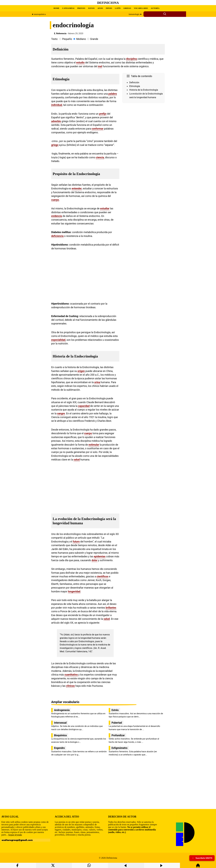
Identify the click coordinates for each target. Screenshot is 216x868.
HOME (56, 8)
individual (57, 105)
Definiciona (108, 3)
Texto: (55, 39)
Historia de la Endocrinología (144, 90)
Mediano (81, 39)
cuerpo (55, 200)
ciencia (100, 157)
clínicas (70, 686)
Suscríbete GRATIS (202, 858)
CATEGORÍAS (68, 8)
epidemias (100, 556)
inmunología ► (135, 14)
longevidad (74, 592)
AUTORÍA (155, 8)
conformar (98, 129)
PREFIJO (81, 8)
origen (81, 371)
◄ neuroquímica (39, 14)
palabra (113, 94)
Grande (94, 39)
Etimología (135, 86)
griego (55, 145)
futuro (76, 542)
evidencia (57, 216)
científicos (103, 576)
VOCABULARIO (141, 8)
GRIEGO (127, 8)
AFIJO (100, 8)
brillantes (111, 608)
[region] (143, 128)
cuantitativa (71, 675)
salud (77, 460)
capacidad (84, 406)
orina (97, 382)
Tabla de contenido (142, 76)
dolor (95, 560)
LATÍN (118, 8)
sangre (61, 414)
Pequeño (67, 39)
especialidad (58, 340)
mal (100, 66)
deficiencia (57, 236)
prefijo (103, 114)
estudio (80, 63)
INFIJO (109, 8)
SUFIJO (91, 8)
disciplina (132, 59)
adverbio (56, 121)
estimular (94, 445)
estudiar (105, 209)
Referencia (61, 33)
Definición (134, 82)
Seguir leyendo (15, 835)
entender (77, 189)
